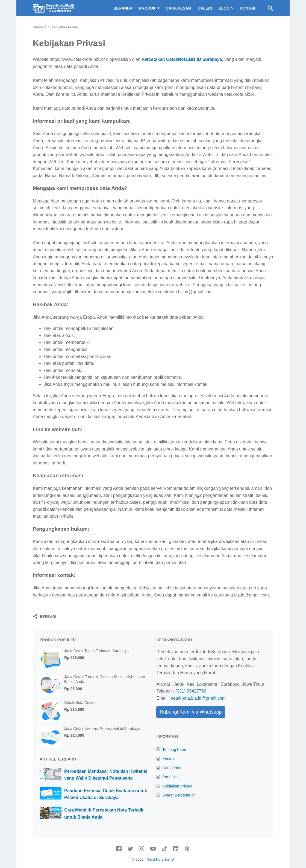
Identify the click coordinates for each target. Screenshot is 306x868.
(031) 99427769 (191, 691)
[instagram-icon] (142, 849)
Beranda (123, 8)
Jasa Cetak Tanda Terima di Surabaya (96, 651)
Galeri (205, 8)
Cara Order (172, 768)
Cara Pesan (178, 8)
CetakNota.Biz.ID (160, 859)
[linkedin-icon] (176, 849)
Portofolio (170, 777)
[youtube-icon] (153, 849)
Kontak (248, 8)
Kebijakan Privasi (177, 786)
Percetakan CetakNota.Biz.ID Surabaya (182, 59)
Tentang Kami (174, 750)
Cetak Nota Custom (81, 703)
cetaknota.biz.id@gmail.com (198, 698)
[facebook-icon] (119, 849)
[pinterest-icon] (187, 849)
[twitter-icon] (130, 849)
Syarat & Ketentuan (179, 795)
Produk (147, 8)
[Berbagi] (45, 616)
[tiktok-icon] (164, 849)
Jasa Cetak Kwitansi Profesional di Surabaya (102, 729)
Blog (224, 8)
